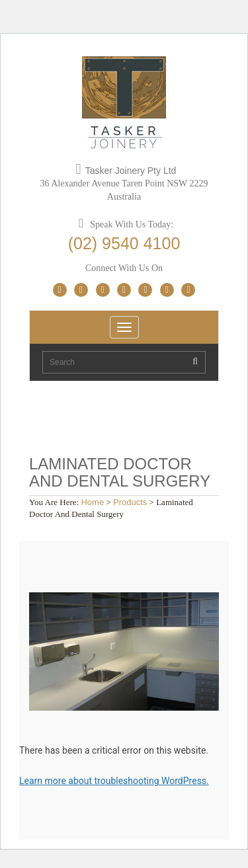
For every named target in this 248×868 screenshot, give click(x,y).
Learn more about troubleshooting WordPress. (114, 781)
